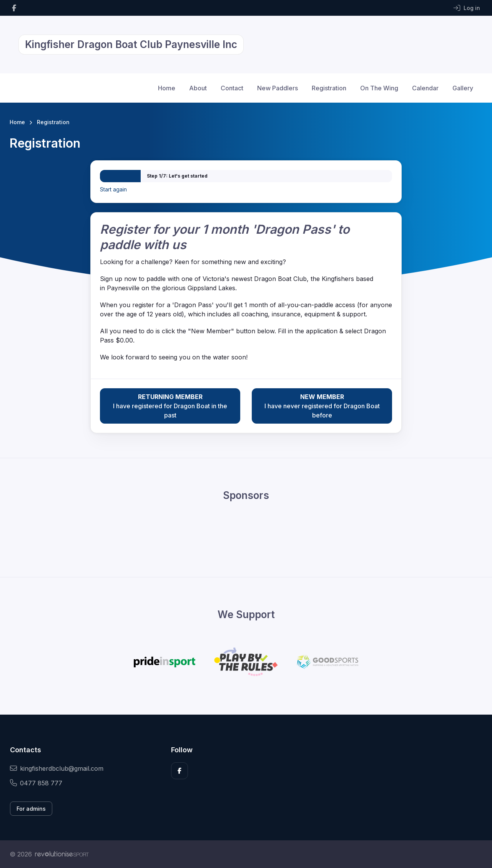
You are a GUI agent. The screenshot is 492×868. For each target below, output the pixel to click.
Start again (113, 189)
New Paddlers (278, 88)
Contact (232, 88)
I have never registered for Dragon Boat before (322, 406)
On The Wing (379, 88)
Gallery (463, 88)
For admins (31, 809)
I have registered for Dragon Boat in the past (170, 406)
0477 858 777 (36, 783)
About (198, 88)
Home (167, 88)
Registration (329, 88)
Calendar (425, 88)
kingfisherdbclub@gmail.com (57, 768)
